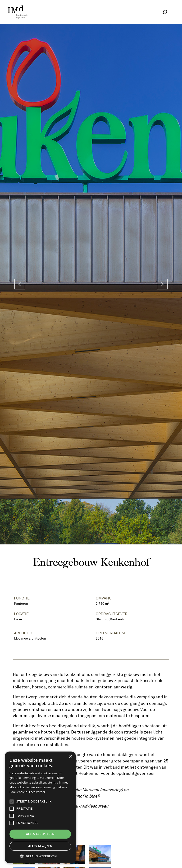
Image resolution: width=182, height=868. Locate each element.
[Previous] (20, 284)
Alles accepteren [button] (40, 834)
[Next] (162, 284)
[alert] (40, 807)
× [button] (71, 757)
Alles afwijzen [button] (40, 846)
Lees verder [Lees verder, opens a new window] (37, 792)
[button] (40, 856)
